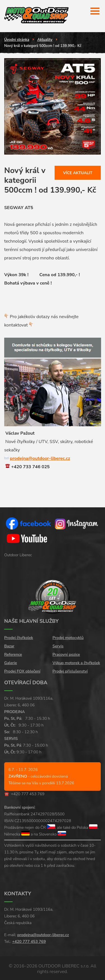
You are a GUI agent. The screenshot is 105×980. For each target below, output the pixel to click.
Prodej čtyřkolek (19, 638)
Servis (58, 646)
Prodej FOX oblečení (22, 671)
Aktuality (45, 40)
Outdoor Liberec (18, 555)
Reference (13, 654)
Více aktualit (78, 173)
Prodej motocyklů (68, 638)
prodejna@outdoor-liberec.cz (40, 458)
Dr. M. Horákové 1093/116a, (29, 698)
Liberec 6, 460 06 (19, 705)
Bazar (9, 646)
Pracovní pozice (66, 654)
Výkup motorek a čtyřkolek (76, 663)
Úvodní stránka (17, 40)
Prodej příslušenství (70, 671)
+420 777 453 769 (28, 794)
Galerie (11, 663)
